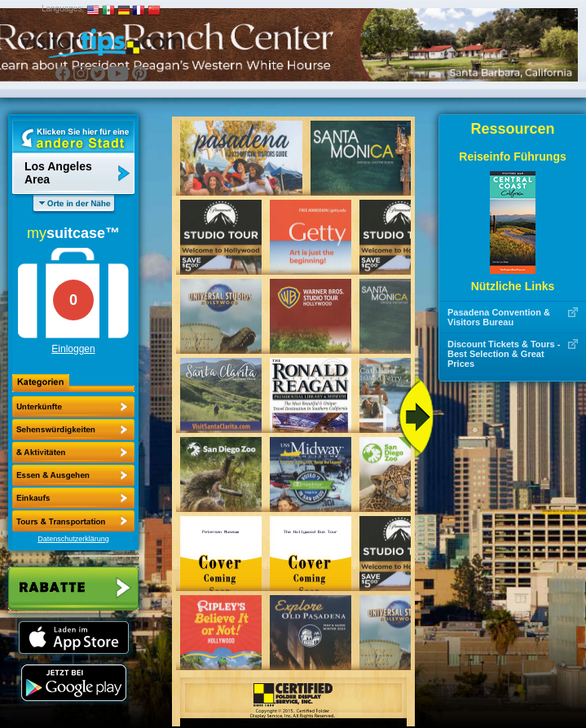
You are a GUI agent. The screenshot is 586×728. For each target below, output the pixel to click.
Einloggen (73, 349)
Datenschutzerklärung (73, 539)
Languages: (63, 9)
